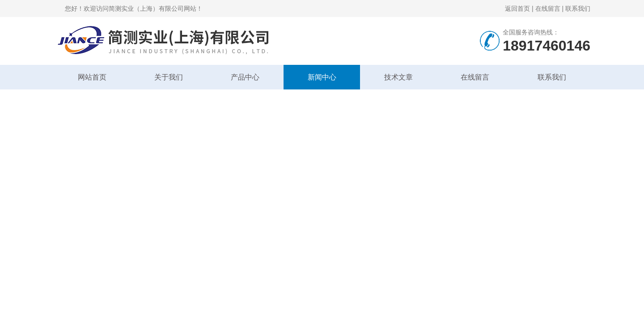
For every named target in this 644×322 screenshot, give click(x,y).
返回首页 (517, 8)
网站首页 (92, 77)
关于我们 (169, 77)
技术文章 (398, 77)
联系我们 (578, 8)
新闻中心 (322, 77)
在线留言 (548, 8)
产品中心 (245, 77)
